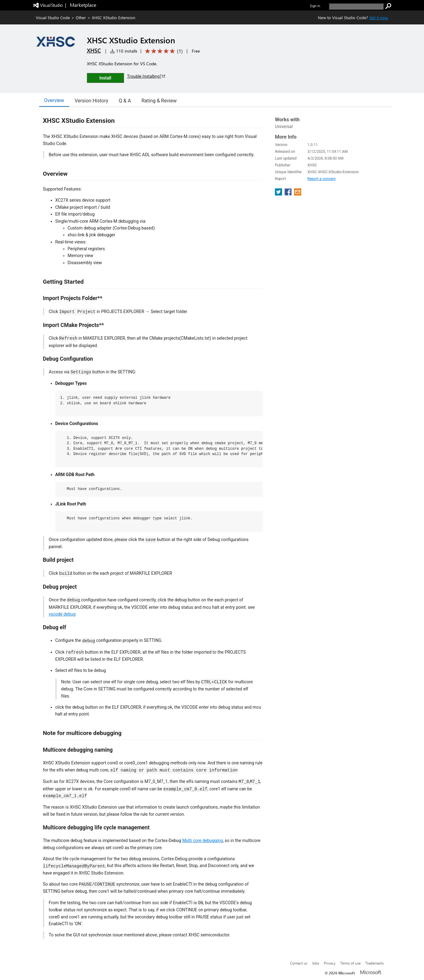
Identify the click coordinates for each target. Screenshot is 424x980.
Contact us (299, 963)
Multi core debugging (202, 840)
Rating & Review (159, 101)
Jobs (316, 963)
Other (81, 17)
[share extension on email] (298, 194)
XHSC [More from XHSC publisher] (94, 50)
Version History (91, 101)
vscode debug (62, 614)
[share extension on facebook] (289, 194)
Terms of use (350, 963)
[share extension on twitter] (279, 194)
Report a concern (321, 179)
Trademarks (375, 963)
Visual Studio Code (53, 17)
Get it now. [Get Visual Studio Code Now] (379, 17)
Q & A (125, 101)
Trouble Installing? (146, 76)
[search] (356, 6)
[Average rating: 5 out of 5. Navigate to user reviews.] (163, 51)
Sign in (315, 6)
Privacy (330, 963)
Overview (54, 100)
